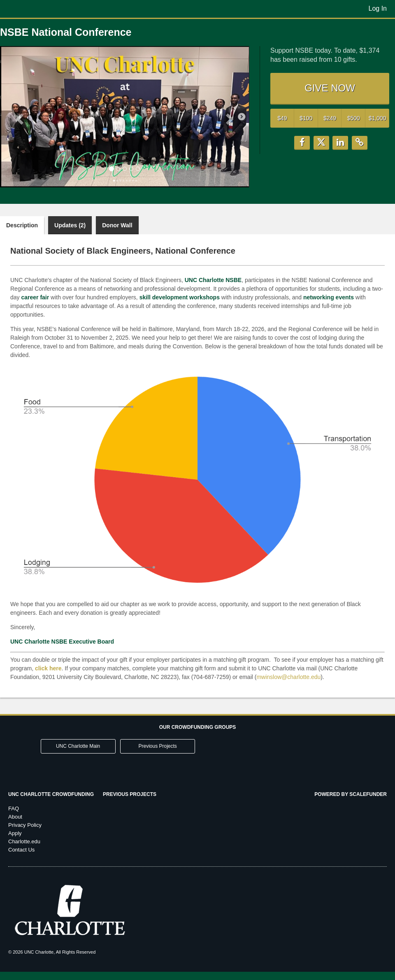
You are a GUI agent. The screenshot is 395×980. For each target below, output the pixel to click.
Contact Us (21, 850)
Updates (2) (70, 225)
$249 (330, 118)
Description (22, 225)
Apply (15, 833)
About (15, 817)
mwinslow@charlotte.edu (288, 677)
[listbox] (125, 117)
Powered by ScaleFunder (351, 794)
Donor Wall (117, 225)
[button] (19, 117)
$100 (306, 118)
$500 (354, 118)
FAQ (14, 808)
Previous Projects (158, 746)
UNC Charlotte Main (78, 746)
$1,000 (378, 118)
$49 (282, 118)
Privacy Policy (25, 825)
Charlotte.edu (24, 841)
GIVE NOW (330, 88)
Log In (378, 8)
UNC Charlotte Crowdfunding (51, 794)
